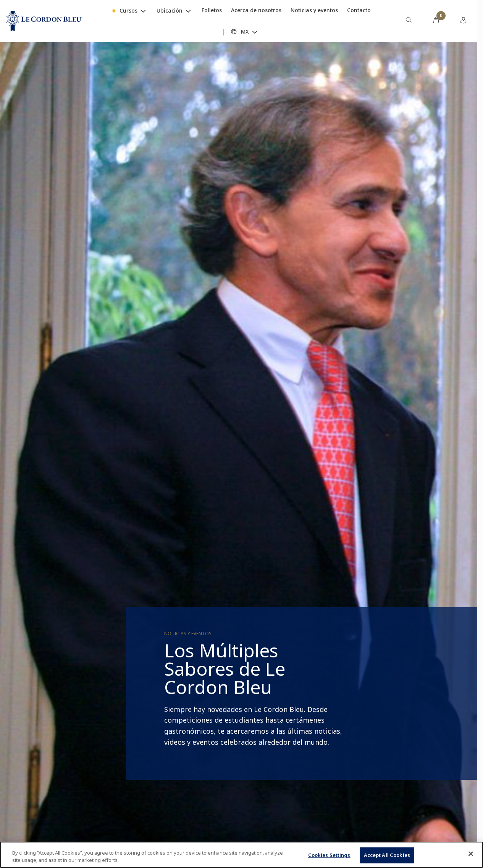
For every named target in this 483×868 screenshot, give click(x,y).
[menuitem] (409, 21)
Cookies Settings (329, 855)
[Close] (471, 854)
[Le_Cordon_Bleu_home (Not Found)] (44, 21)
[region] (241, 855)
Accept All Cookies (387, 855)
